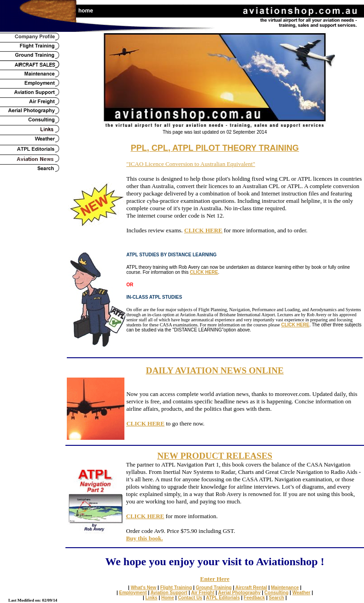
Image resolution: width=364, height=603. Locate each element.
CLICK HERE (203, 230)
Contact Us (190, 598)
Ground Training (214, 588)
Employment (133, 593)
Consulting (276, 593)
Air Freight (203, 593)
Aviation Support (169, 593)
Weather (301, 593)
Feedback (254, 598)
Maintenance (285, 588)
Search (276, 598)
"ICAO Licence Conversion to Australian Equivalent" (191, 164)
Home (168, 598)
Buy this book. (145, 538)
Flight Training (176, 588)
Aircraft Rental (251, 588)
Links (152, 598)
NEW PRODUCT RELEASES (215, 456)
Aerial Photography (239, 593)
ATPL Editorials (223, 598)
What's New (144, 588)
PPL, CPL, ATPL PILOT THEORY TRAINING (215, 148)
